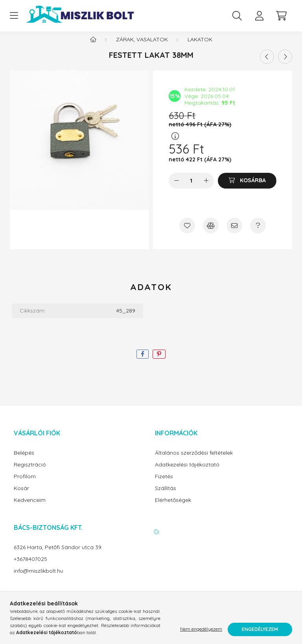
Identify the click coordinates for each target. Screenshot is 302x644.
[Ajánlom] (234, 233)
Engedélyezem (260, 629)
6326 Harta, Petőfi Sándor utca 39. (58, 555)
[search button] (237, 16)
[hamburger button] (14, 16)
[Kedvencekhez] (187, 233)
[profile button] (259, 16)
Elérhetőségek (173, 508)
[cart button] (281, 16)
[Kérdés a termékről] (258, 233)
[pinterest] (159, 362)
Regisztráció (30, 473)
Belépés (24, 461)
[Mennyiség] (191, 189)
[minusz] (177, 189)
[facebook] (143, 362)
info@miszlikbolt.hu (39, 579)
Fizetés (164, 484)
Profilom (25, 484)
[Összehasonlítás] (211, 233)
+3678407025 (30, 567)
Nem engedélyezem (201, 629)
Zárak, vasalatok (142, 47)
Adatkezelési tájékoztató (187, 473)
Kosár (21, 496)
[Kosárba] (247, 189)
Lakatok (200, 47)
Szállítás (166, 496)
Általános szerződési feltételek (194, 461)
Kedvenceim (30, 508)
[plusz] (206, 189)
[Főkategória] (93, 47)
